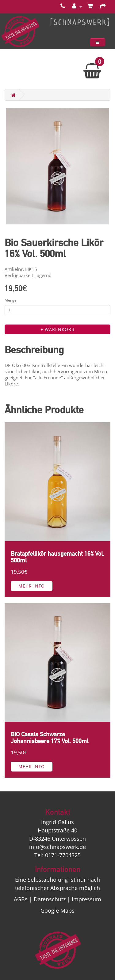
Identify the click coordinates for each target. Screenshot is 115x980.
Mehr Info (32, 586)
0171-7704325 (63, 855)
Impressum (86, 899)
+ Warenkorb (57, 329)
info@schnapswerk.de (57, 847)
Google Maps (57, 911)
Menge (11, 300)
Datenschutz (50, 899)
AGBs (21, 899)
